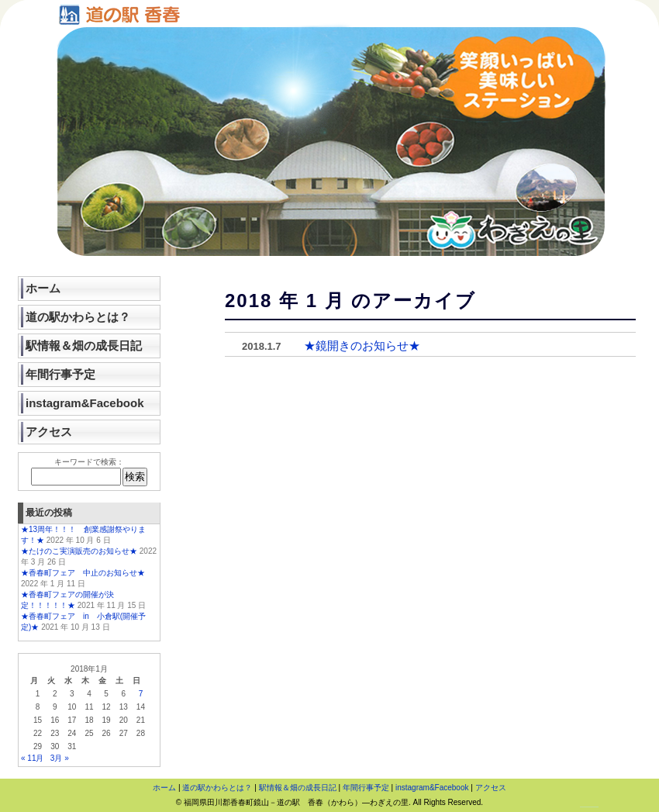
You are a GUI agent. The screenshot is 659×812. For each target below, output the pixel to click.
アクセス (49, 432)
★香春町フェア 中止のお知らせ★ (83, 573)
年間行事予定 (60, 374)
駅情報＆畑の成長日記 (84, 346)
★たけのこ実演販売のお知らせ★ (79, 551)
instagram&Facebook (85, 403)
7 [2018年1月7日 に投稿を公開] (141, 694)
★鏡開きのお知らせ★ (362, 346)
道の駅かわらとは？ (78, 317)
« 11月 (32, 758)
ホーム (43, 288)
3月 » (60, 758)
